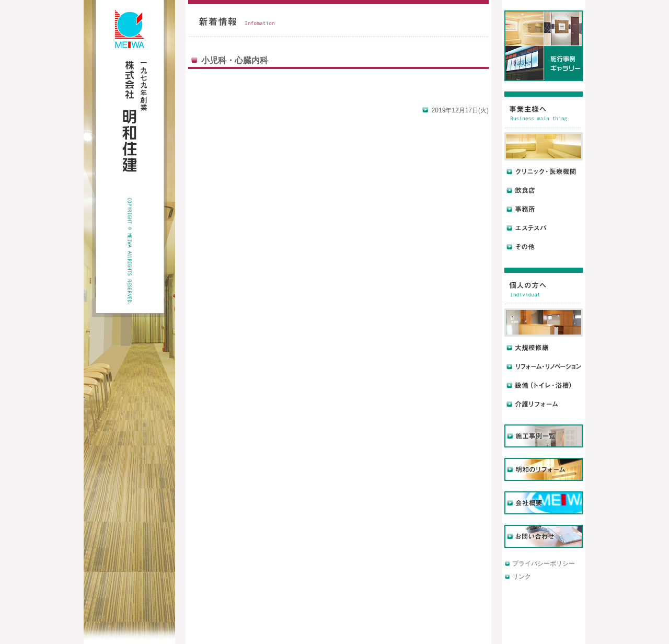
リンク (522, 577)
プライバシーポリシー (544, 563)
